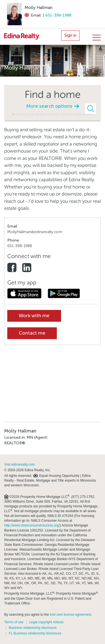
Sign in (70, 35)
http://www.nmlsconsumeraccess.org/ (32, 525)
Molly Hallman (39, 8)
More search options (53, 106)
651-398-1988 (58, 15)
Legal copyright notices (46, 622)
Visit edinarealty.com (20, 464)
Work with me (34, 316)
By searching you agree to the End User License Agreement (53, 114)
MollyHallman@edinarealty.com (35, 232)
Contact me (32, 333)
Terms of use (14, 622)
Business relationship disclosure (33, 628)
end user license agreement (71, 615)
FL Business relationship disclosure (35, 633)
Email (33, 15)
